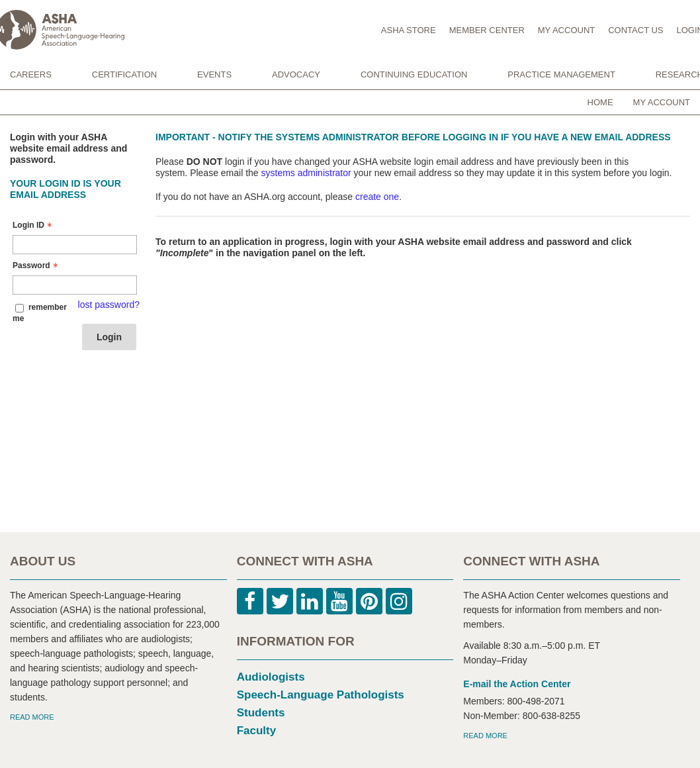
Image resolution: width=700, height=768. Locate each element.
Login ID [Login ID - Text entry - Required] (34, 225)
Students (261, 713)
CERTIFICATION (124, 74)
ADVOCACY (296, 74)
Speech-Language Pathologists (321, 695)
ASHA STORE (409, 30)
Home (600, 102)
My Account (662, 102)
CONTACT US (635, 30)
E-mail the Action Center (517, 684)
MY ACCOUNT (566, 30)
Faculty (257, 731)
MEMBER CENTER (487, 30)
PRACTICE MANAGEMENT (561, 74)
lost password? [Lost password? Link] (109, 305)
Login (109, 337)
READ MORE (32, 717)
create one (377, 197)
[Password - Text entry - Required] (75, 285)
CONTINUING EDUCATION (414, 74)
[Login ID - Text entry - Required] (75, 245)
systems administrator (306, 173)
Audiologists (271, 677)
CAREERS (31, 74)
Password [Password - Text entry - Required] (37, 265)
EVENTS (214, 74)
